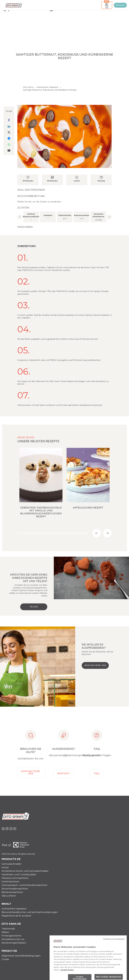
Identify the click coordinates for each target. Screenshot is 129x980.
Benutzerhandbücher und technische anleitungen (30, 912)
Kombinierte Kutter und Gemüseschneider (25, 871)
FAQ (97, 773)
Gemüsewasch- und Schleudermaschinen (25, 885)
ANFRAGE (120, 5)
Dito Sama (28, 87)
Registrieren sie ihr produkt (16, 916)
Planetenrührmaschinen (15, 878)
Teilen (34, 607)
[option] (64, 216)
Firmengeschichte (11, 936)
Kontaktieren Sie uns (13, 939)
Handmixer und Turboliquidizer (19, 875)
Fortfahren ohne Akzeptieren (114, 950)
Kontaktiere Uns (31, 772)
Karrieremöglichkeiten (14, 943)
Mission (5, 932)
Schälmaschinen (11, 882)
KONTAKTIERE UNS (95, 665)
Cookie (5, 959)
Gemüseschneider (12, 864)
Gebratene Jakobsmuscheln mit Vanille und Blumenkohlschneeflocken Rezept (41, 512)
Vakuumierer (9, 896)
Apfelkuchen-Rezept (88, 508)
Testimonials (8, 929)
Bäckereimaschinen (12, 892)
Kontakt (64, 773)
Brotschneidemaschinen (15, 889)
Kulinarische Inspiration (14, 909)
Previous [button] (20, 217)
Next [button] (109, 217)
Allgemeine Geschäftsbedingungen (21, 956)
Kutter (5, 867)
